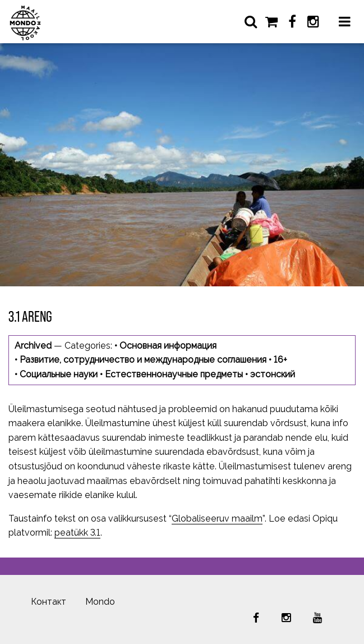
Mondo (100, 602)
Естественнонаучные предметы (174, 374)
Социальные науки (59, 374)
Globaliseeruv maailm (217, 519)
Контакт (49, 602)
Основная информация (168, 346)
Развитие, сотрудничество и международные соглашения (143, 360)
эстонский (273, 374)
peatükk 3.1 (77, 533)
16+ (280, 360)
